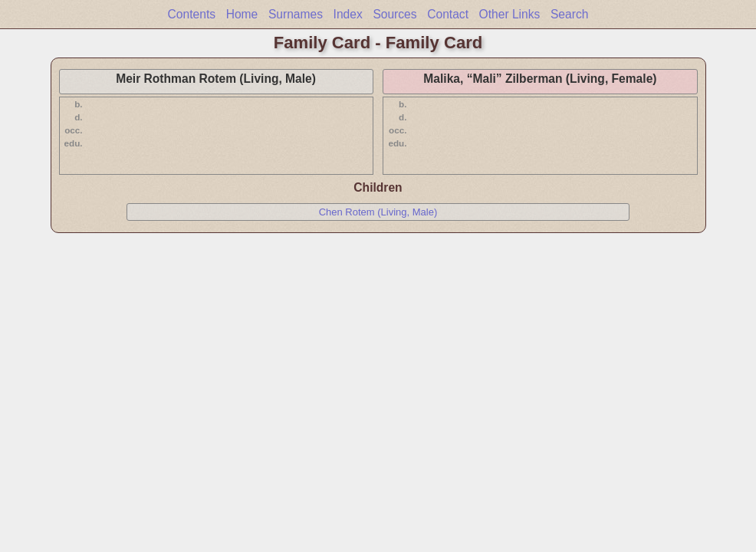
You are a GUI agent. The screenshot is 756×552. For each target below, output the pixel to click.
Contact (448, 14)
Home (242, 14)
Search (569, 14)
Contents (192, 14)
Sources (394, 14)
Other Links (510, 14)
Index (348, 14)
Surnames (296, 14)
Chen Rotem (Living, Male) (378, 212)
